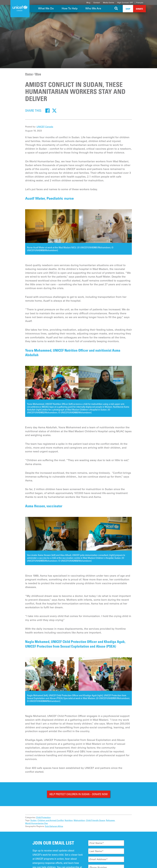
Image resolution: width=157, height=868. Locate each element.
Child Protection (43, 817)
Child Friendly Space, (96, 820)
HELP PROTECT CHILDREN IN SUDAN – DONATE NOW (79, 794)
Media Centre (109, 3)
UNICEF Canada (45, 127)
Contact (97, 3)
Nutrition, (69, 820)
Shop (128, 9)
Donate (139, 9)
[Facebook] (47, 110)
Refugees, (111, 820)
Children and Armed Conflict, (51, 820)
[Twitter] (54, 110)
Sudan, (34, 820)
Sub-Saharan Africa (54, 826)
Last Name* (96, 851)
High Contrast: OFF (125, 3)
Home (29, 74)
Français (140, 3)
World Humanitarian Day (37, 823)
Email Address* (98, 859)
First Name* (96, 843)
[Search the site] (116, 9)
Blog (88, 3)
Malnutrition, (80, 820)
